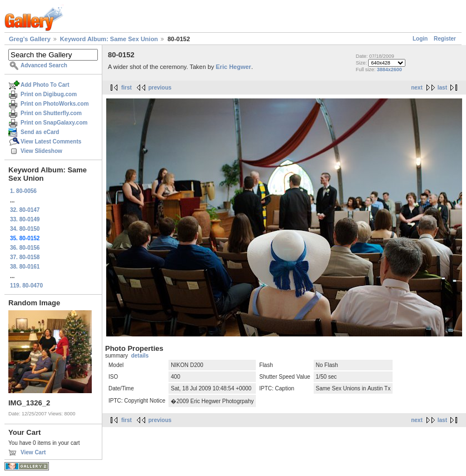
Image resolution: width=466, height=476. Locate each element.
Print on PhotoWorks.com (55, 104)
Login (420, 39)
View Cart (33, 452)
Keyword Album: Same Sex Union (109, 39)
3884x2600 (390, 70)
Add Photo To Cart (45, 85)
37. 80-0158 (25, 257)
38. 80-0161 (25, 267)
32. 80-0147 (25, 210)
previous (160, 88)
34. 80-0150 (25, 229)
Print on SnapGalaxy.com (54, 123)
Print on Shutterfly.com (51, 113)
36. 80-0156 (25, 248)
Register (445, 39)
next (417, 88)
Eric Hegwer (234, 67)
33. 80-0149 (25, 219)
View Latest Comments (51, 142)
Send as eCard (40, 132)
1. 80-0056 (23, 191)
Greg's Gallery (30, 39)
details (140, 356)
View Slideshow (41, 151)
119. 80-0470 (26, 286)
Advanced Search (44, 65)
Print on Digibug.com (49, 94)
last (442, 88)
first (127, 88)
